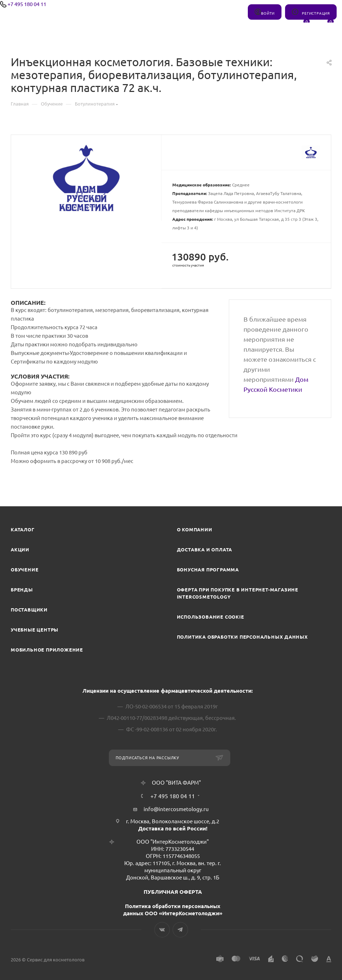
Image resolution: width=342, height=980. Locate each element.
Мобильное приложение (47, 650)
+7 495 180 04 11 (27, 4)
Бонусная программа (208, 570)
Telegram (180, 930)
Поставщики (29, 610)
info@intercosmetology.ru (176, 809)
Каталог (23, 530)
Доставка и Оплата (205, 550)
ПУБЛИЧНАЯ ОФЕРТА (173, 892)
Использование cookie (211, 617)
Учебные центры (35, 630)
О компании (195, 530)
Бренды (22, 590)
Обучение (25, 570)
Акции (20, 550)
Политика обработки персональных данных (242, 637)
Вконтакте (162, 930)
